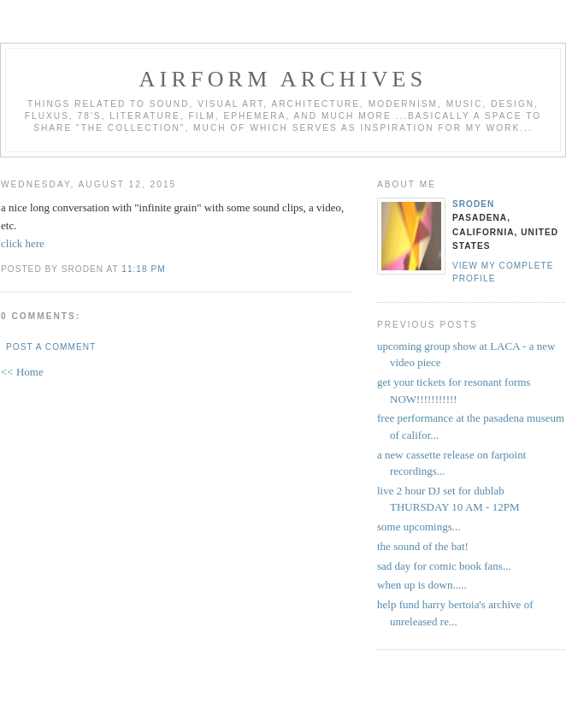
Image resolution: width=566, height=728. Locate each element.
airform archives (283, 79)
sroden (473, 204)
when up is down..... (422, 585)
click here (23, 243)
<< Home (22, 372)
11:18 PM (143, 269)
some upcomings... (419, 527)
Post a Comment (51, 347)
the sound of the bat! (423, 546)
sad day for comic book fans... (444, 566)
